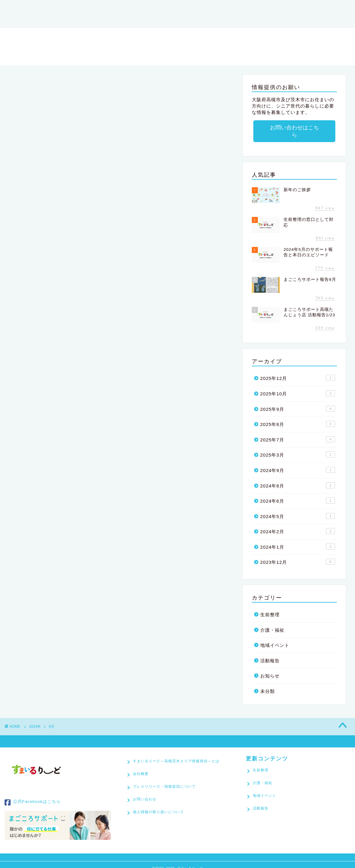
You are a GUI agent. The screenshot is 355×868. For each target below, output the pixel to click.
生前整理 (270, 607)
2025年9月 (298, 401)
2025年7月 (298, 432)
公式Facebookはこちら (33, 795)
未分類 (268, 684)
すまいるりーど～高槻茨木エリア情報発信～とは (132, 8)
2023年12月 (298, 554)
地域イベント (275, 638)
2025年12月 (298, 371)
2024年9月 (298, 463)
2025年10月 (298, 386)
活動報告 (270, 653)
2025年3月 (298, 447)
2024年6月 (298, 493)
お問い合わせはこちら (294, 128)
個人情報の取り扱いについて (158, 810)
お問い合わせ (28, 20)
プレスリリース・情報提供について (273, 8)
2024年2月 (298, 524)
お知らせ (270, 668)
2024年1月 (298, 539)
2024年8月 (298, 478)
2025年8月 (298, 417)
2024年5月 (298, 509)
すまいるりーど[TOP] (38, 8)
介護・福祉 (272, 623)
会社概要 (210, 8)
